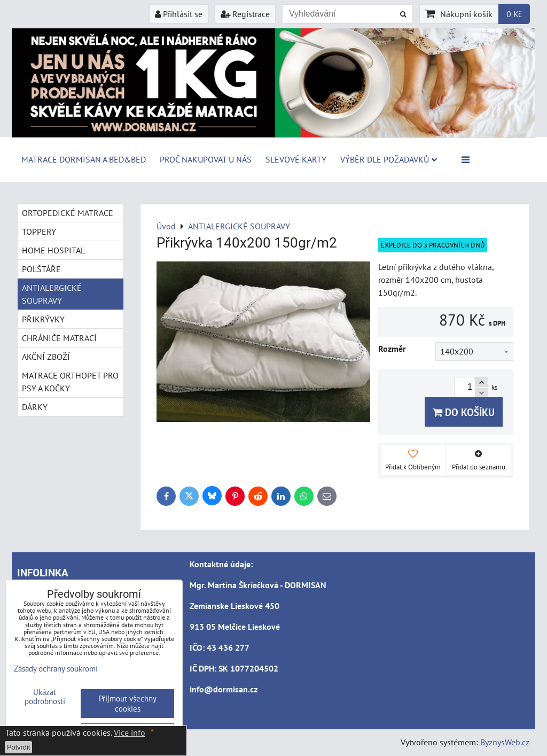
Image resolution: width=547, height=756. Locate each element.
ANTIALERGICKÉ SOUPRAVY (52, 294)
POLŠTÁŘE (41, 269)
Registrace (245, 14)
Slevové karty (296, 159)
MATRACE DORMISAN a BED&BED (84, 159)
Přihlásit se (179, 14)
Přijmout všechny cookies (128, 704)
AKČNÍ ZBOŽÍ (46, 357)
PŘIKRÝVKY (43, 319)
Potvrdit (18, 747)
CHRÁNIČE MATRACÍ (59, 338)
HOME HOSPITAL (53, 250)
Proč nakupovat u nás (206, 159)
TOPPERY (39, 232)
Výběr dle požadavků (389, 159)
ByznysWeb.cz (505, 742)
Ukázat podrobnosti (45, 697)
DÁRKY (35, 407)
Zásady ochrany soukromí (56, 669)
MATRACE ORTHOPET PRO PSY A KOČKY (70, 382)
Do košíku (464, 412)
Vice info (130, 732)
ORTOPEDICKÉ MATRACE (68, 213)
